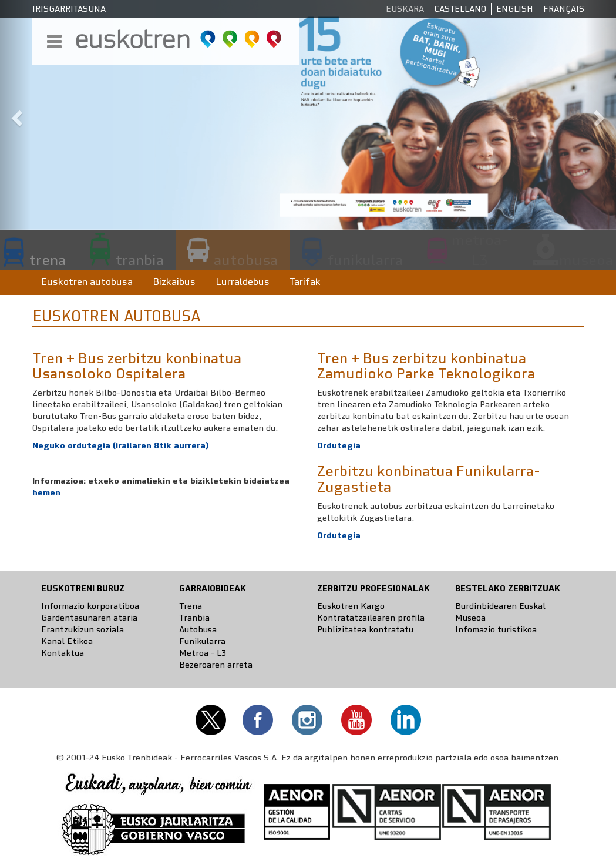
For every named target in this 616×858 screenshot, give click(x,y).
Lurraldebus (243, 282)
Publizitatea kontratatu (365, 629)
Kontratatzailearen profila (371, 618)
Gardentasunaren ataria (89, 618)
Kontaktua (63, 653)
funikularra (365, 260)
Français (564, 9)
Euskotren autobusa (87, 282)
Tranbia (194, 618)
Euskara (405, 9)
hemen (46, 492)
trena (48, 260)
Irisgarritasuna (69, 9)
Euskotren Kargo (351, 606)
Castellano (460, 9)
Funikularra (202, 641)
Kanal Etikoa (67, 641)
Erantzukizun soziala (83, 629)
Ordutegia (339, 535)
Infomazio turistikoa (496, 629)
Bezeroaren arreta (216, 665)
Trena (191, 606)
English (515, 9)
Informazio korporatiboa (90, 606)
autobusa (246, 260)
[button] (15, 115)
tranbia (140, 260)
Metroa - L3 (203, 653)
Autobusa (198, 629)
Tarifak (305, 282)
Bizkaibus (174, 282)
